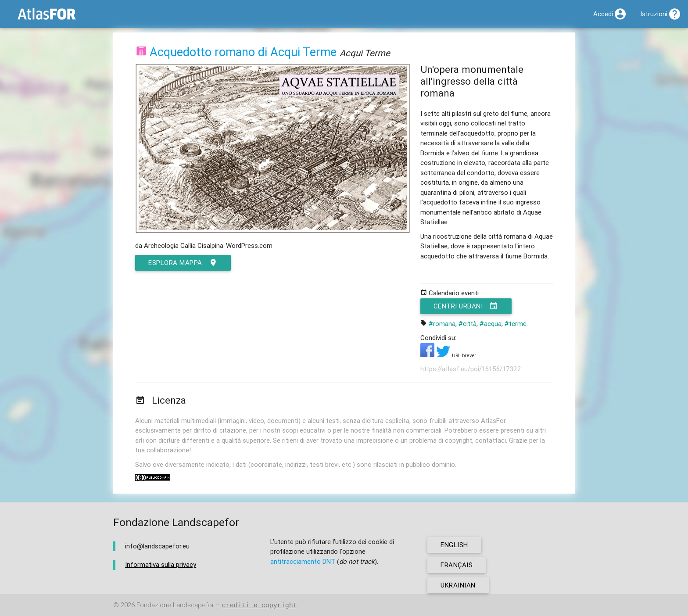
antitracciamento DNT (303, 561)
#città (468, 324)
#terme (516, 324)
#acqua (491, 324)
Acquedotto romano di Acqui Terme (243, 52)
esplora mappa (183, 263)
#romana (442, 324)
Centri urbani (466, 306)
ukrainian (458, 585)
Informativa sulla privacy (161, 564)
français (457, 565)
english (454, 545)
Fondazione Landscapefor (175, 605)
